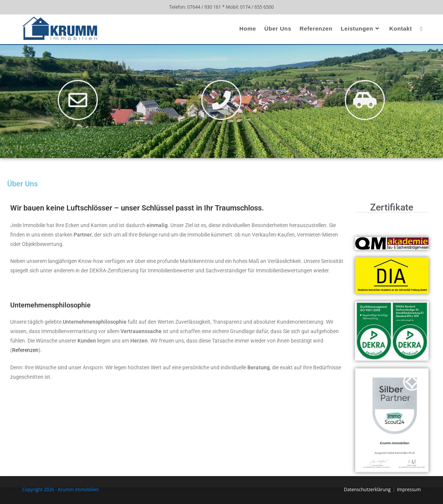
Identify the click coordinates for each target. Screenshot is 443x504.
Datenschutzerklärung (367, 489)
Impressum (409, 489)
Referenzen (25, 350)
